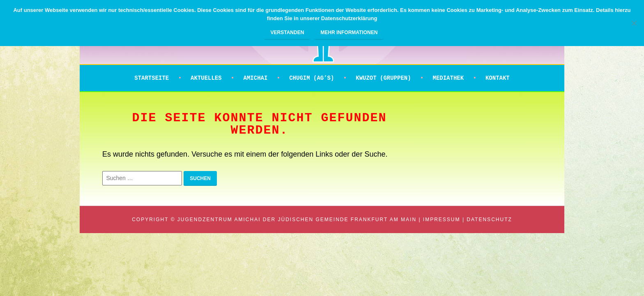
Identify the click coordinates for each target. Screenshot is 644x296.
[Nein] (634, 23)
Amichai (256, 78)
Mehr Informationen (349, 32)
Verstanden (287, 32)
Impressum (442, 220)
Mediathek (448, 78)
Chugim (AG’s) (312, 78)
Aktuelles (206, 78)
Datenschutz (489, 220)
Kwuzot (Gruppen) (383, 78)
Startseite (152, 78)
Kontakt (498, 78)
